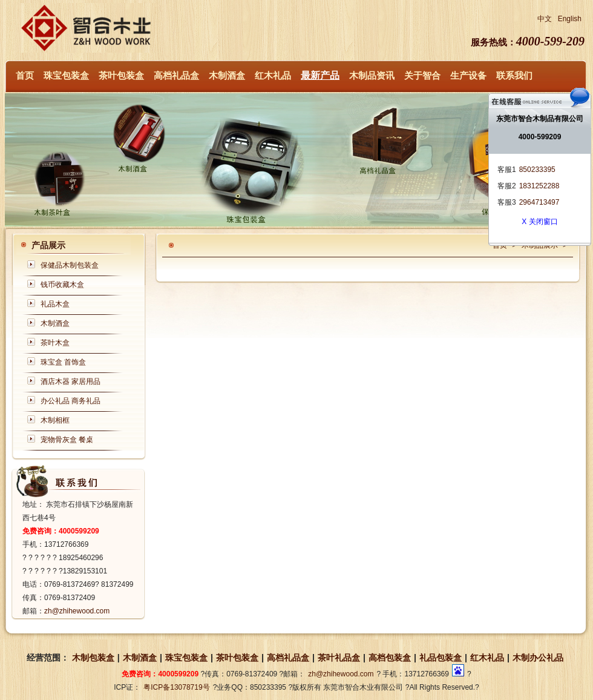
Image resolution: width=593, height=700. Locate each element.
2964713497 (539, 202)
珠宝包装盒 (66, 76)
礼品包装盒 (441, 658)
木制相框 (55, 420)
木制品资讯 (372, 76)
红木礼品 (273, 76)
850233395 (537, 170)
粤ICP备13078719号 (176, 687)
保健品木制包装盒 (70, 265)
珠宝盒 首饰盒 (63, 362)
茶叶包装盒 (121, 76)
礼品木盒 (55, 304)
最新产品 (320, 75)
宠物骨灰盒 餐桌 (67, 440)
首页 (25, 76)
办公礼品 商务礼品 (70, 401)
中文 (545, 19)
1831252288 (539, 186)
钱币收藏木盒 (62, 285)
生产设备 (468, 76)
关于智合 (422, 76)
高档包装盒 (390, 658)
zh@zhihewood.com (77, 611)
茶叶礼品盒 (339, 658)
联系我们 (514, 76)
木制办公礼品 (538, 658)
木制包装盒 (93, 658)
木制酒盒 (227, 76)
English (570, 19)
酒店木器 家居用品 (70, 381)
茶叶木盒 (55, 343)
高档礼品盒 (176, 76)
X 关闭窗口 (539, 222)
